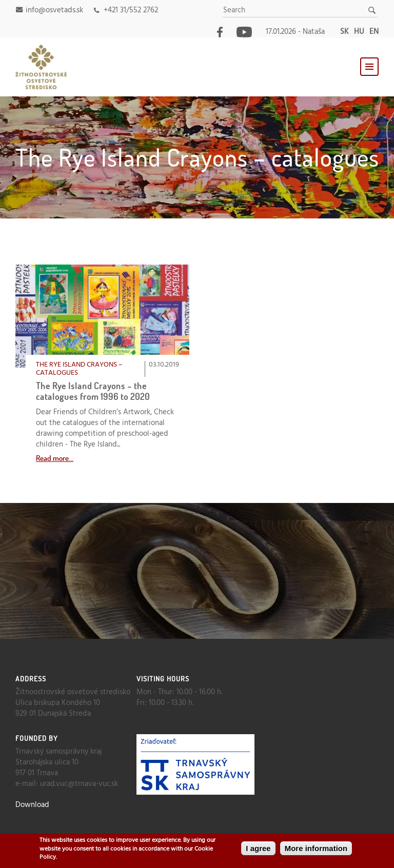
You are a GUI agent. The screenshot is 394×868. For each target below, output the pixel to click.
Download (32, 805)
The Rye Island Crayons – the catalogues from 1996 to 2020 (93, 391)
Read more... (55, 458)
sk (344, 32)
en (374, 32)
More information (316, 849)
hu (359, 32)
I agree (258, 849)
